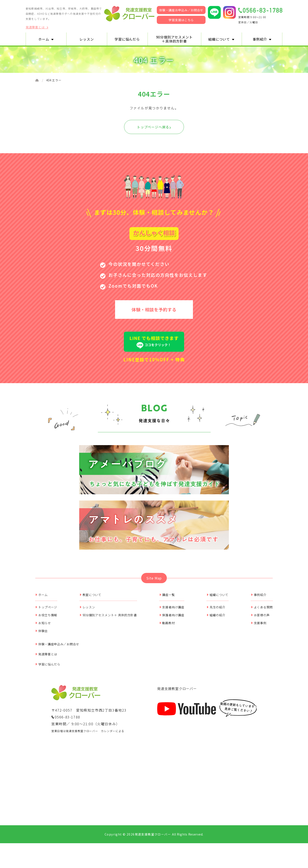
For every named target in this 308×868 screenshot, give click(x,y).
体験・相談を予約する (154, 311)
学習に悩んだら (48, 668)
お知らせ (43, 626)
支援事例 (259, 626)
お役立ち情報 (46, 618)
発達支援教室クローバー (177, 692)
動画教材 (167, 626)
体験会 (41, 634)
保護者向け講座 (172, 618)
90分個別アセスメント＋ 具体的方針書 (108, 618)
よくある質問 (262, 611)
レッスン (87, 611)
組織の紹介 (216, 618)
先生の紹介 (216, 611)
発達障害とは (37, 27)
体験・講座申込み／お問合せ (57, 647)
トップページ (46, 611)
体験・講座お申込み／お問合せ (181, 10)
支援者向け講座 (172, 611)
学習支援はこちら (181, 20)
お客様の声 (260, 618)
